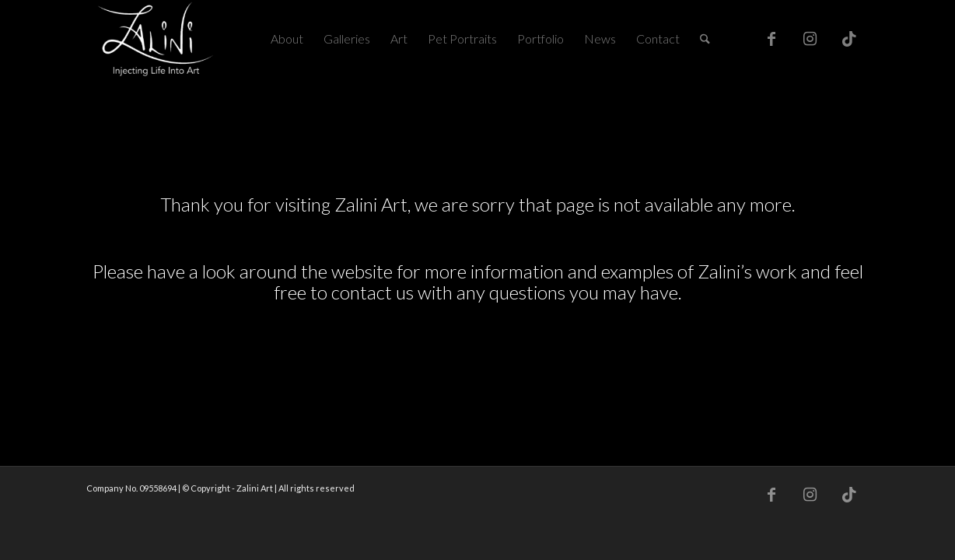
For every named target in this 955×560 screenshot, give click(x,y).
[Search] (705, 39)
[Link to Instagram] (810, 38)
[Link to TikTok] (849, 38)
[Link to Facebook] (771, 38)
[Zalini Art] (156, 39)
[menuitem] (287, 39)
